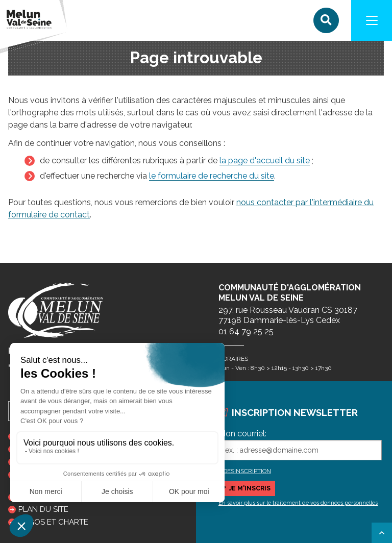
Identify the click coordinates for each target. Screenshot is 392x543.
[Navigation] (372, 20)
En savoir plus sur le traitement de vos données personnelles (298, 503)
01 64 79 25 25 (246, 331)
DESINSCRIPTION (247, 471)
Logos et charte (53, 522)
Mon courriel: (242, 434)
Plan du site (43, 509)
